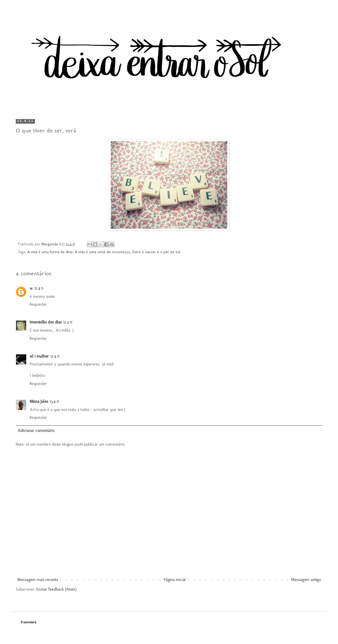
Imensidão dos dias (46, 322)
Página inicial (175, 580)
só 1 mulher (39, 356)
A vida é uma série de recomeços (103, 252)
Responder (38, 304)
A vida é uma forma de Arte (50, 252)
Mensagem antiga (306, 580)
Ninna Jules (39, 401)
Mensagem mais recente (38, 580)
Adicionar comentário (36, 431)
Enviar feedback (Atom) (57, 589)
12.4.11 (39, 288)
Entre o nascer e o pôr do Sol (156, 252)
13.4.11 (54, 401)
